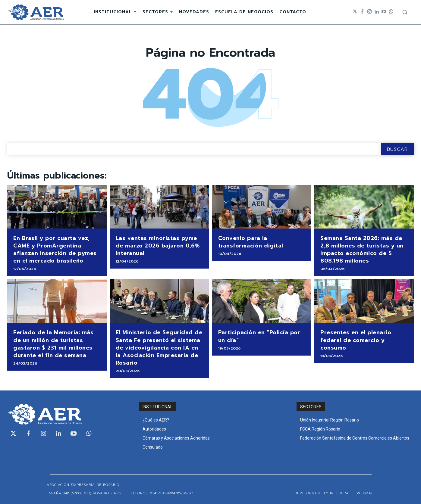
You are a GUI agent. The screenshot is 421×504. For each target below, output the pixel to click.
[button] (405, 12)
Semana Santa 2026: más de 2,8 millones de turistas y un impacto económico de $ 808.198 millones (362, 250)
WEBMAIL (366, 494)
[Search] (397, 149)
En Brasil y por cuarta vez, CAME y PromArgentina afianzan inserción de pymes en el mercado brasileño (55, 250)
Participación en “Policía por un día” (259, 336)
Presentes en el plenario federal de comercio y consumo (356, 340)
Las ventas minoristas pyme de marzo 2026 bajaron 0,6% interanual (158, 246)
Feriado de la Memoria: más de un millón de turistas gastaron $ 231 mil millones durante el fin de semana (53, 344)
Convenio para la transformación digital (251, 242)
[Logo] (36, 12)
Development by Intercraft (324, 494)
